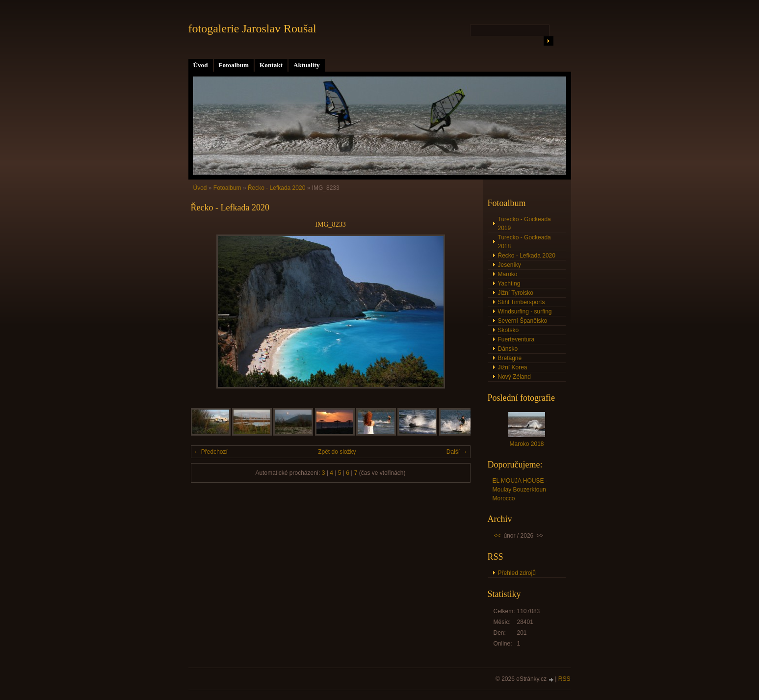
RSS (564, 679)
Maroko (508, 274)
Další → (457, 452)
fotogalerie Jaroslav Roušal (252, 28)
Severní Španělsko (523, 321)
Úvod (201, 65)
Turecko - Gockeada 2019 (524, 224)
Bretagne (510, 358)
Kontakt (271, 65)
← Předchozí (211, 452)
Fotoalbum (234, 65)
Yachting (509, 284)
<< (497, 536)
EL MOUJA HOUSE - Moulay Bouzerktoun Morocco (520, 490)
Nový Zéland (514, 377)
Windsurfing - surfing (525, 311)
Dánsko (508, 349)
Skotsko (509, 330)
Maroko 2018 (526, 444)
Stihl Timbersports (522, 302)
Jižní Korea (513, 367)
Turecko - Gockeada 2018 (524, 242)
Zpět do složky (337, 452)
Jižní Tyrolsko (516, 293)
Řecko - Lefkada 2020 (276, 188)
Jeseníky (510, 265)
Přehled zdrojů (517, 573)
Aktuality (307, 65)
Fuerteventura (516, 339)
